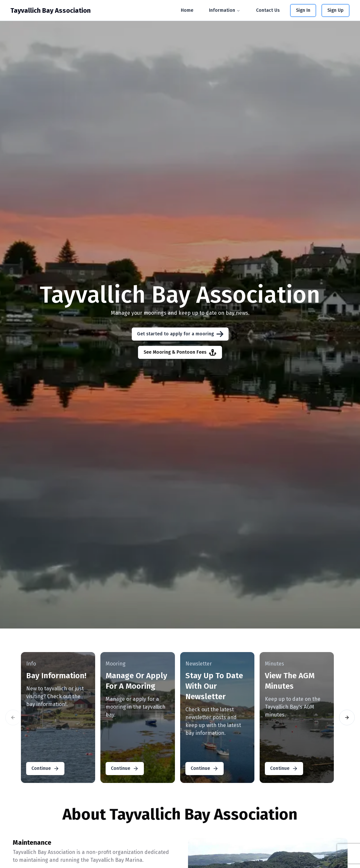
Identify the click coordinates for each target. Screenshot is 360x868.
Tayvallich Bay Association (51, 10)
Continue (45, 769)
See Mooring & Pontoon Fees (180, 352)
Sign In (303, 10)
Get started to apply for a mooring (180, 334)
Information (225, 10)
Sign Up (335, 10)
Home (187, 10)
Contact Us (268, 10)
